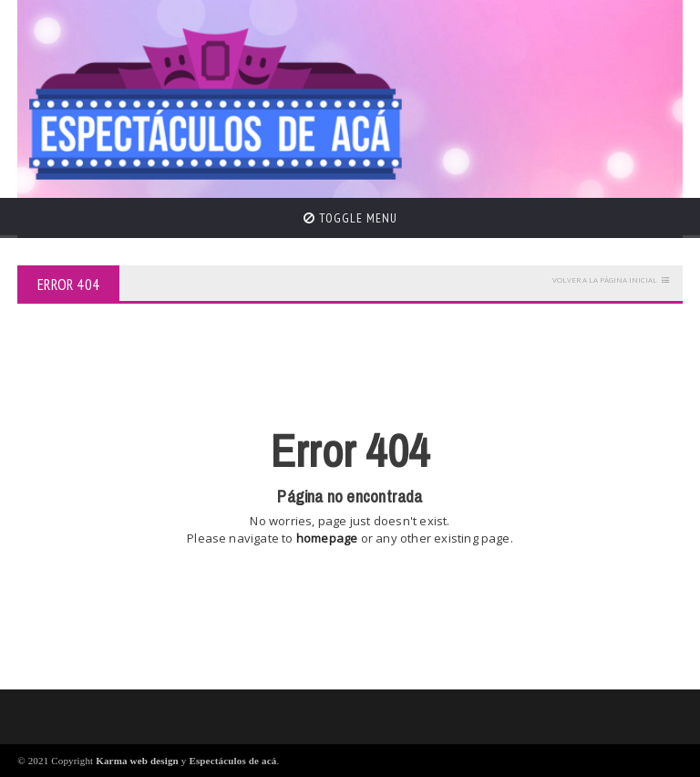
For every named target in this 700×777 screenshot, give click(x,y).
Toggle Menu (350, 218)
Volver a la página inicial (605, 280)
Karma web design (137, 761)
